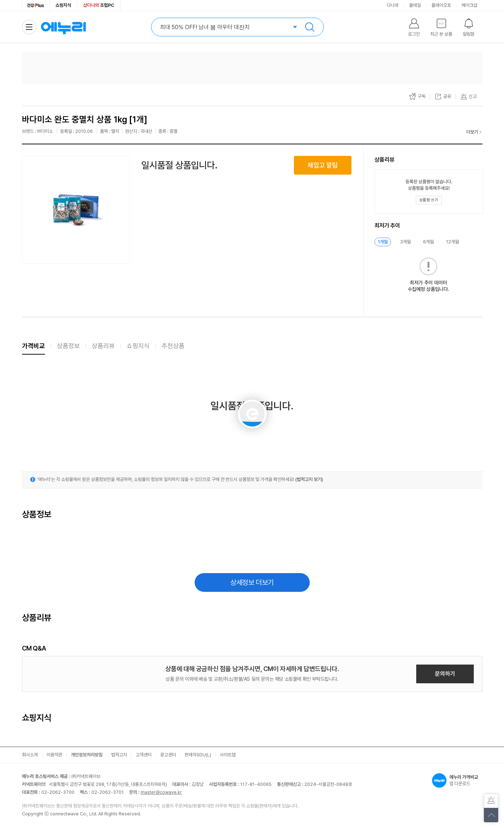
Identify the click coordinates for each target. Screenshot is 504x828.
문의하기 (445, 674)
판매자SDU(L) (198, 755)
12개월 (453, 242)
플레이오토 (441, 5)
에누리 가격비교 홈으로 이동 (63, 27)
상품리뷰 (103, 346)
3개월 (405, 242)
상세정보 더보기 (252, 582)
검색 (310, 27)
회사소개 (30, 755)
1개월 (383, 242)
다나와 (393, 5)
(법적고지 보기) (309, 479)
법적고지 (119, 755)
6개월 (428, 242)
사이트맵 (228, 755)
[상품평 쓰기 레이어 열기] (429, 200)
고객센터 (144, 755)
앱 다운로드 (457, 780)
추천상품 (173, 346)
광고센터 (168, 755)
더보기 (472, 132)
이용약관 (54, 755)
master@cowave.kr (161, 792)
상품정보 (68, 346)
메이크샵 (469, 5)
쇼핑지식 (63, 5)
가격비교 (33, 346)
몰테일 (415, 5)
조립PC (99, 5)
